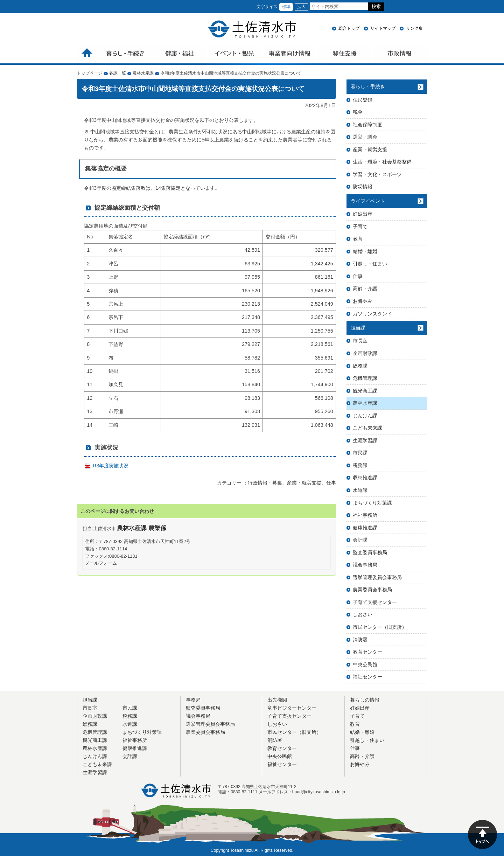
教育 (358, 239)
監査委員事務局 (370, 552)
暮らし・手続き (368, 86)
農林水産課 (143, 73)
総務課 (360, 366)
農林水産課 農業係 (142, 528)
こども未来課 (367, 428)
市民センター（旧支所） (380, 627)
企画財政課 (365, 353)
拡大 (301, 7)
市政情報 (400, 55)
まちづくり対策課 (372, 503)
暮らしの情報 (365, 700)
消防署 (360, 640)
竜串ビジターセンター (292, 708)
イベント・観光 (235, 55)
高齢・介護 (365, 288)
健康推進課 (365, 528)
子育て (360, 227)
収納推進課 (365, 478)
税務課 (360, 465)
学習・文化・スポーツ (377, 174)
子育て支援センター (375, 602)
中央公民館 (365, 664)
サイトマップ (383, 28)
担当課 (358, 328)
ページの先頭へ (482, 834)
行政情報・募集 (265, 483)
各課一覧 (118, 73)
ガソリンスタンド (372, 314)
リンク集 (414, 28)
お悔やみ (363, 301)
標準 (286, 7)
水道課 (360, 490)
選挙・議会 (365, 137)
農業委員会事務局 (372, 590)
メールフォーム (101, 563)
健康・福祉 (180, 55)
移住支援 (345, 55)
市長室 (360, 341)
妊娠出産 (363, 214)
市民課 (360, 453)
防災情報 (363, 187)
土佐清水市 (252, 29)
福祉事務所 (365, 515)
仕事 (331, 483)
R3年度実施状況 (111, 466)
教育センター (367, 652)
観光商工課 (365, 391)
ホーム (87, 55)
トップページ (90, 73)
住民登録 (363, 100)
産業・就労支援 (304, 483)
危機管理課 (365, 378)
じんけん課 (365, 416)
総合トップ (349, 28)
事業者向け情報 (290, 55)
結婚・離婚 (365, 251)
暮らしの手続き (125, 55)
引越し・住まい (370, 264)
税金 (358, 112)
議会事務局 (365, 565)
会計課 (360, 540)
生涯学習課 (365, 440)
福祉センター (367, 677)
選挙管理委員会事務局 (377, 577)
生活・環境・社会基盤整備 (382, 162)
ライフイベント (368, 201)
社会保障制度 (367, 125)
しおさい (363, 614)
